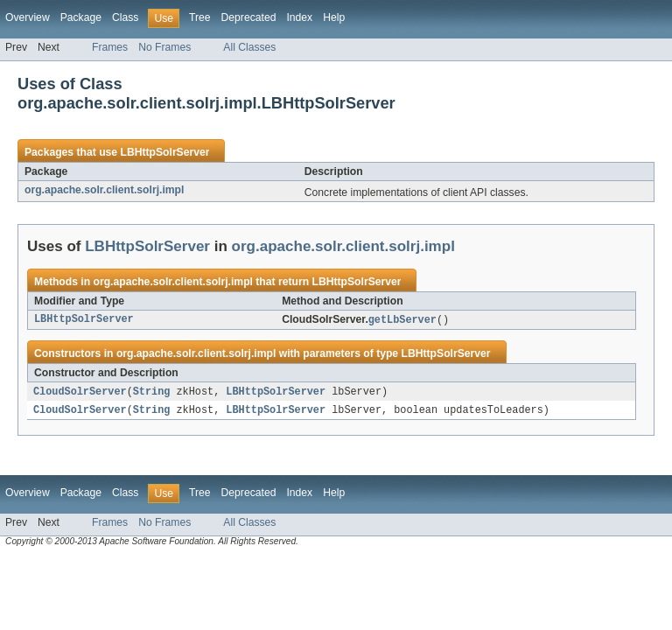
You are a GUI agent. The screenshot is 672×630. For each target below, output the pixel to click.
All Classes (249, 47)
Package (81, 17)
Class (125, 17)
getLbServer (402, 320)
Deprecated (249, 17)
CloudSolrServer (80, 393)
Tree (200, 17)
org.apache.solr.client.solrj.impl (104, 190)
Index (299, 17)
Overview (28, 17)
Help (334, 17)
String (152, 393)
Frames (110, 47)
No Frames (164, 47)
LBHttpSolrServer (164, 152)
